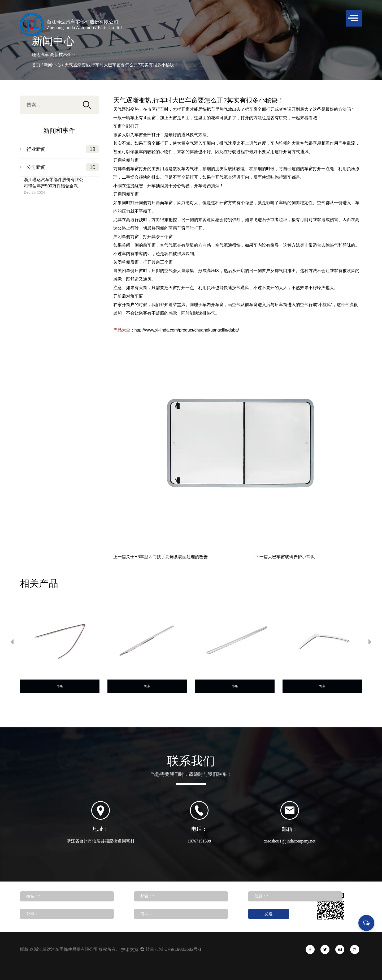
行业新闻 (63, 149)
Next (370, 643)
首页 (36, 65)
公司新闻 (63, 167)
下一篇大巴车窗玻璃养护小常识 (285, 557)
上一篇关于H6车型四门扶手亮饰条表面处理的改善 (160, 557)
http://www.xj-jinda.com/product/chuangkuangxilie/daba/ (187, 330)
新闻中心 (52, 65)
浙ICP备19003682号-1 (180, 949)
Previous (12, 643)
